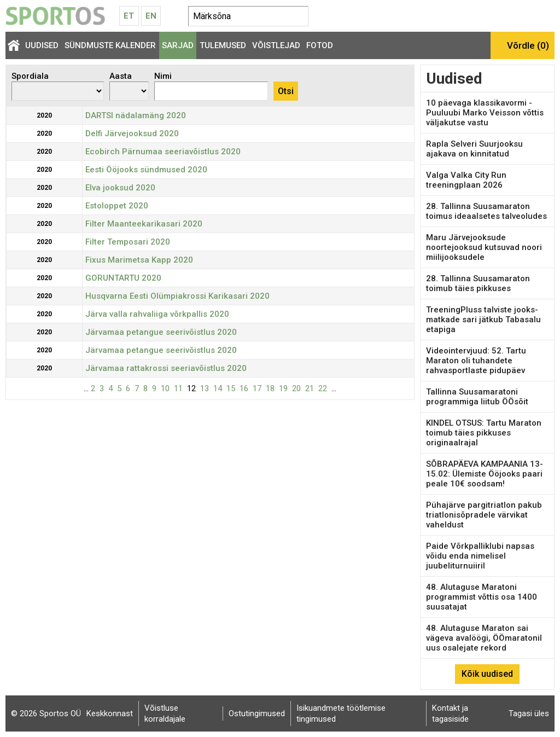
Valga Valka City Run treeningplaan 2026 (466, 180)
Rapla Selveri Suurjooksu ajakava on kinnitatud (474, 149)
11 (178, 388)
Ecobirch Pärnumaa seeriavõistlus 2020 (163, 152)
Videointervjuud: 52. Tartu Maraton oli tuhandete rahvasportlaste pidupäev (476, 361)
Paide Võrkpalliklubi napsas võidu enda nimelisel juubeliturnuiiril (480, 556)
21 (310, 388)
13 (205, 388)
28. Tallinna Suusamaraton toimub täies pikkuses (478, 283)
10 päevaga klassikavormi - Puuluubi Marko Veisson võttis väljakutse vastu (485, 113)
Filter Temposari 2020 (128, 242)
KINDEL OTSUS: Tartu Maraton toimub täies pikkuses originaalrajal (484, 433)
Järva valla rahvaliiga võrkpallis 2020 (157, 314)
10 (165, 388)
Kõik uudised (487, 674)
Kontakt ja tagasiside (450, 713)
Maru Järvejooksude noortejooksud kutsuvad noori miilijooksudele (484, 247)
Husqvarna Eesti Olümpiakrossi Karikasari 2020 (177, 296)
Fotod (320, 45)
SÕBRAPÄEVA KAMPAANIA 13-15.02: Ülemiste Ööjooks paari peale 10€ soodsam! (485, 474)
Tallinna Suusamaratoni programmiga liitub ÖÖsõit (477, 397)
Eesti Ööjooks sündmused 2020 (146, 170)
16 (244, 388)
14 (218, 388)
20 (296, 388)
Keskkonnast (110, 713)
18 (270, 388)
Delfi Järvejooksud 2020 (132, 134)
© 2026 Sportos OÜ (46, 713)
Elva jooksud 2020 (120, 188)
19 (283, 388)
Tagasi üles (529, 713)
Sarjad (178, 45)
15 (231, 388)
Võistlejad (276, 45)
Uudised (42, 45)
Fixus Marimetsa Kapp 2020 (139, 260)
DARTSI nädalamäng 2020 (136, 115)
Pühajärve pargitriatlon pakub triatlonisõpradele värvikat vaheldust (484, 515)
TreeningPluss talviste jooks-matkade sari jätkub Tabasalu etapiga (483, 320)
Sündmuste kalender (110, 45)
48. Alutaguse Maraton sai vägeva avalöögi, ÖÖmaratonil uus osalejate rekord (484, 638)
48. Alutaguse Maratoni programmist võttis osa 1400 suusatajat (482, 597)
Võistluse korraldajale (165, 713)
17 (257, 388)
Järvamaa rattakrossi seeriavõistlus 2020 (166, 368)
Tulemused (223, 45)
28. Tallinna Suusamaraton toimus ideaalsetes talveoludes (486, 211)
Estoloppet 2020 (117, 206)
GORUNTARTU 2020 (123, 278)
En (151, 16)
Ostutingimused (257, 713)
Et (129, 16)
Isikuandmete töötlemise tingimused (341, 713)
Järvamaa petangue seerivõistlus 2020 (161, 332)
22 (323, 388)
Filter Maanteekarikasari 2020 (144, 224)
